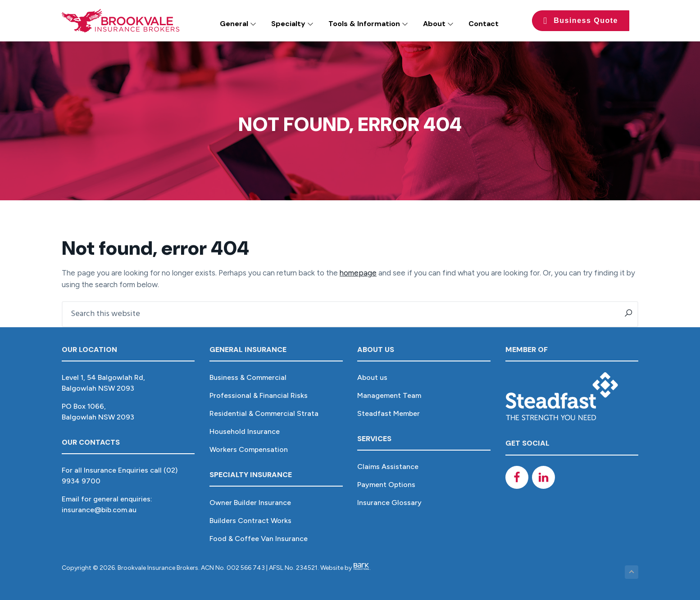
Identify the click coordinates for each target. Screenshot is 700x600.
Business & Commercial (248, 377)
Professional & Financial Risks (259, 395)
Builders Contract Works (250, 521)
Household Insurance (245, 431)
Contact (484, 24)
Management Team (389, 395)
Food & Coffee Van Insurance (259, 539)
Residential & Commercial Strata (264, 413)
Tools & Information (368, 24)
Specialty (292, 24)
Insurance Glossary (389, 503)
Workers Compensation (249, 449)
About (438, 24)
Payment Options (386, 485)
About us (372, 377)
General (238, 24)
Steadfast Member (389, 413)
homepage (358, 273)
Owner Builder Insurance (250, 503)
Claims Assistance (388, 467)
